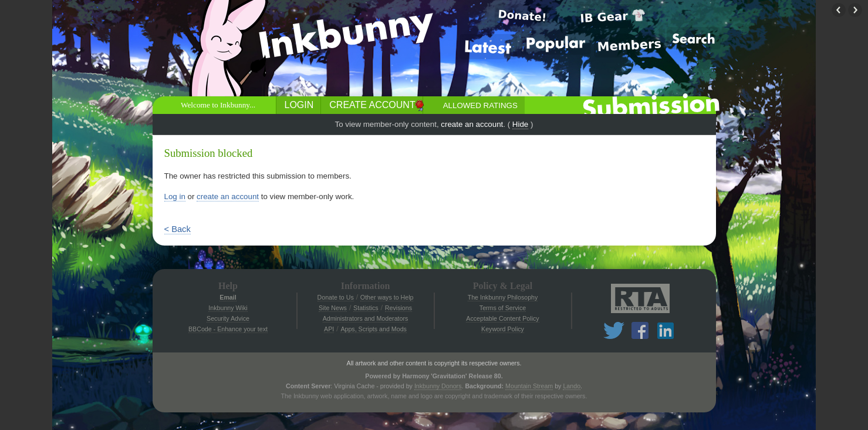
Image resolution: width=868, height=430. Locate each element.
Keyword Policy (503, 329)
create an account (472, 124)
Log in (175, 196)
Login (299, 105)
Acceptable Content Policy (502, 318)
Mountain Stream (529, 386)
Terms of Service (503, 308)
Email (228, 297)
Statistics (366, 308)
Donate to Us (336, 297)
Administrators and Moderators (366, 318)
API (329, 329)
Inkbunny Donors (438, 386)
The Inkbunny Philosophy (503, 297)
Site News (333, 308)
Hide (520, 124)
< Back (178, 229)
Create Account (372, 105)
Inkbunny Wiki (228, 308)
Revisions (398, 308)
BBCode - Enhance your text (228, 329)
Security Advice (228, 318)
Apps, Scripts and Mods (374, 329)
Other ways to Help (387, 297)
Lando (572, 386)
